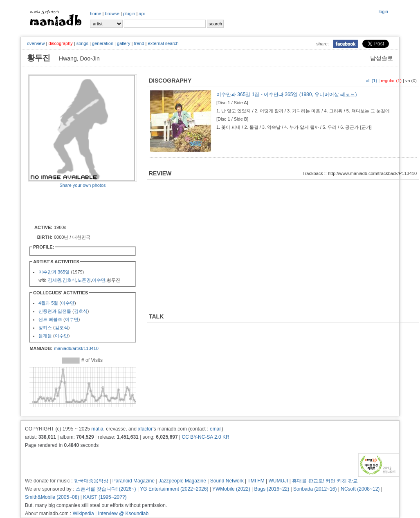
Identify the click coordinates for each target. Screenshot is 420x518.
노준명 (84, 280)
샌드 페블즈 (50, 319)
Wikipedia (83, 514)
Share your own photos (82, 185)
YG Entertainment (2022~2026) (174, 489)
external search (163, 43)
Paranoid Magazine (134, 481)
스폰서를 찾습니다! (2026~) (106, 489)
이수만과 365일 (54, 272)
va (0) (411, 81)
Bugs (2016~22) (272, 489)
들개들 (45, 336)
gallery (124, 43)
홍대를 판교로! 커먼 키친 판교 (325, 481)
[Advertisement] (76, 206)
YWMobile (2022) (231, 489)
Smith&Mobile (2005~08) (52, 497)
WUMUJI (278, 481)
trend (139, 43)
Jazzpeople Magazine (182, 481)
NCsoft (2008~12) (360, 489)
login (383, 11)
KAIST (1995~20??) (105, 497)
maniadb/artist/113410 (76, 348)
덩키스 (45, 327)
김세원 (55, 280)
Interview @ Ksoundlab (124, 514)
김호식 (69, 280)
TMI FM (256, 481)
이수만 (99, 280)
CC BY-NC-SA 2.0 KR (205, 437)
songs (82, 43)
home (96, 13)
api (142, 13)
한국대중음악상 (91, 481)
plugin (129, 13)
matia (97, 429)
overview (36, 43)
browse (112, 13)
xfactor (145, 429)
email (216, 429)
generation (103, 43)
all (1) (372, 81)
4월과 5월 (48, 303)
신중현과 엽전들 (55, 311)
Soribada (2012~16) (315, 489)
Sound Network (227, 481)
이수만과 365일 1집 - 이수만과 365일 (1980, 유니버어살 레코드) (286, 94)
